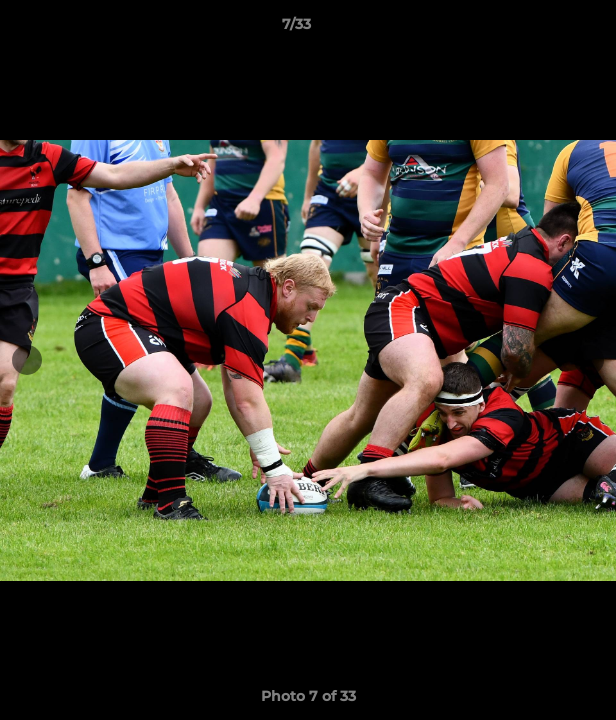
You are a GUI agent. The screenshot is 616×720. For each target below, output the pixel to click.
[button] (544, 29)
